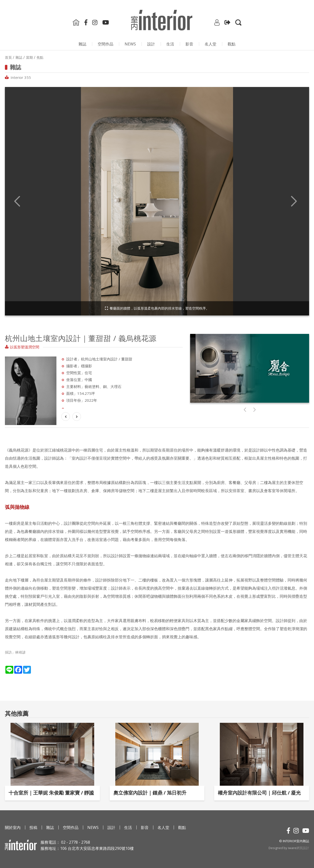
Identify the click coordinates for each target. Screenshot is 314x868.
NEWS (130, 44)
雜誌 (82, 44)
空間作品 (105, 44)
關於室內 (13, 827)
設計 (151, 44)
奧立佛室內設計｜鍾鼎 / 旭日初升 (150, 793)
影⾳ (189, 44)
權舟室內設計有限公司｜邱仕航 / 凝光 (259, 793)
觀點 (232, 44)
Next (294, 201)
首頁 (8, 57)
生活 (170, 44)
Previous (17, 201)
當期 (29, 57)
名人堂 (210, 44)
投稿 (33, 827)
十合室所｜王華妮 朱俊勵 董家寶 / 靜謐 (51, 793)
